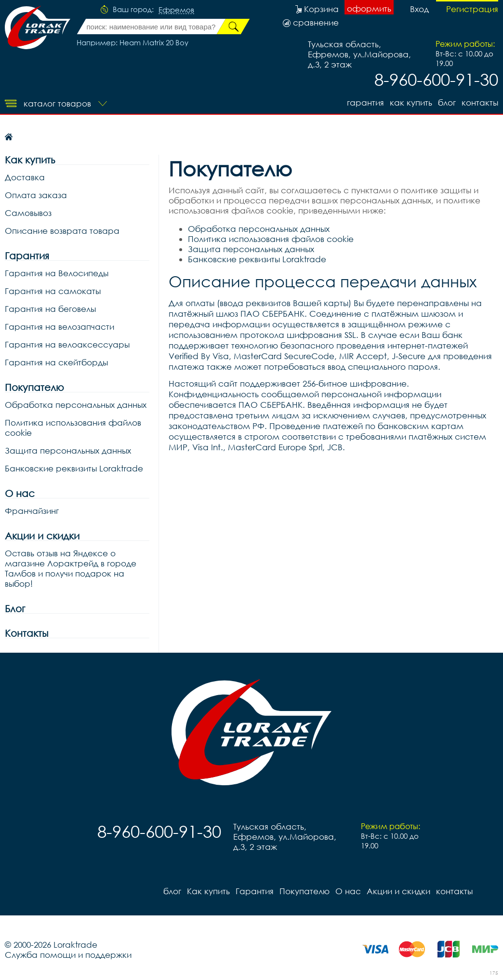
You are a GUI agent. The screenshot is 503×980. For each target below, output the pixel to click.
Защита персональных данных (68, 450)
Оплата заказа (36, 195)
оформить (369, 8)
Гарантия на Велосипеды (57, 273)
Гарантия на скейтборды (56, 362)
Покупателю (34, 387)
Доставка (25, 177)
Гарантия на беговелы (50, 309)
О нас (20, 493)
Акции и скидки (42, 536)
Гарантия (365, 102)
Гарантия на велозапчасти (60, 327)
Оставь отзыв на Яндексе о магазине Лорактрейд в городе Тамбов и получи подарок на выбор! (71, 568)
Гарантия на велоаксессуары (67, 344)
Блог (15, 609)
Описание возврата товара (62, 231)
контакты (480, 102)
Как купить (411, 102)
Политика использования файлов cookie (73, 428)
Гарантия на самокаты (53, 291)
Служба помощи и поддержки (68, 955)
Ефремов (176, 10)
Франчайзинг (32, 511)
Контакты (26, 633)
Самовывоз (28, 213)
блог (447, 102)
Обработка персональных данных (76, 405)
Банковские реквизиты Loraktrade (74, 468)
